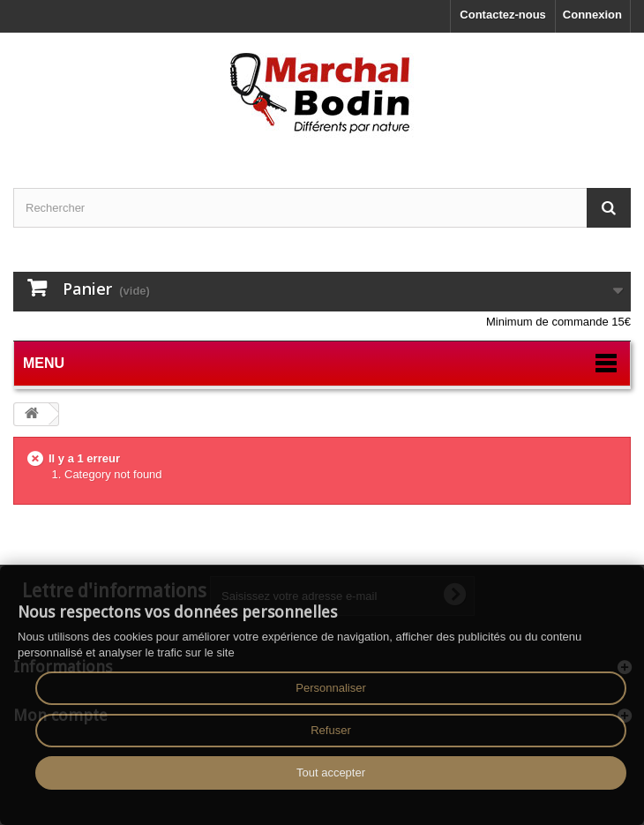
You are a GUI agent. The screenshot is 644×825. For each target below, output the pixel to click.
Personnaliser (331, 688)
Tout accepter (331, 772)
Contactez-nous (503, 15)
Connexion (592, 15)
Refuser (331, 730)
